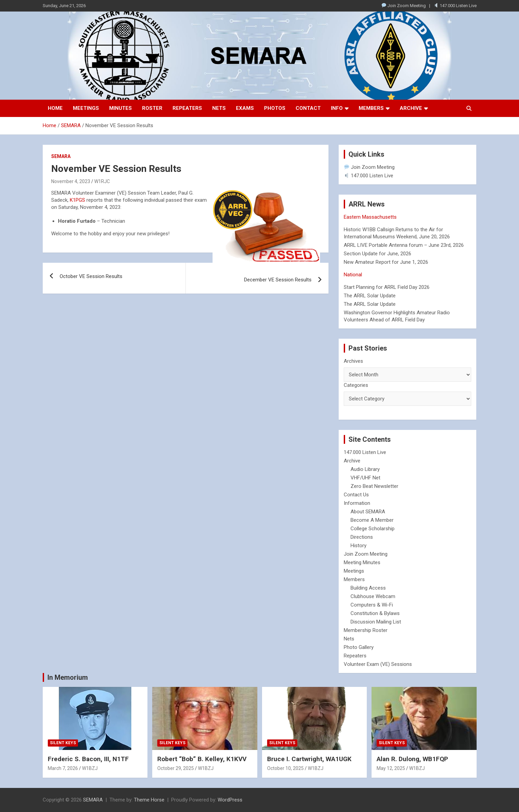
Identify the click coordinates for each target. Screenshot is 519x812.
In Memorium (68, 677)
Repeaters (187, 108)
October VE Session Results (91, 276)
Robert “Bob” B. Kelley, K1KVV (202, 759)
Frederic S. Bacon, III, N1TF (88, 759)
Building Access (368, 588)
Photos (275, 108)
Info (337, 108)
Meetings (86, 108)
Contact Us (356, 495)
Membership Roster (366, 630)
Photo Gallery (359, 647)
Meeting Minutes (362, 562)
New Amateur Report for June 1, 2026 (386, 262)
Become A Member (372, 520)
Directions (362, 537)
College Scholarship (373, 529)
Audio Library (365, 469)
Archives (353, 361)
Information (357, 503)
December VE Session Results (278, 280)
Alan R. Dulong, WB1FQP (412, 759)
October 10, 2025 (285, 768)
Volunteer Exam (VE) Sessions (378, 664)
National (353, 275)
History (358, 546)
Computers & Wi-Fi (372, 605)
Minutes (121, 108)
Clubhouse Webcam (373, 596)
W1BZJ (90, 768)
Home (55, 108)
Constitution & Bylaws (375, 613)
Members (371, 108)
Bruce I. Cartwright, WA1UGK (309, 759)
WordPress (230, 800)
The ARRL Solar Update (370, 296)
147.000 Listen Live (455, 6)
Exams (245, 108)
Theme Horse (149, 800)
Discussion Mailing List (376, 622)
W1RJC (102, 181)
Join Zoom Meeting (404, 6)
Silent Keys (63, 743)
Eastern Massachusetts (370, 217)
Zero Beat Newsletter (374, 486)
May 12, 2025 (391, 768)
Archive (411, 108)
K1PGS (77, 200)
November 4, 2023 (71, 181)
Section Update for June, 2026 (377, 254)
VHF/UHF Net (365, 478)
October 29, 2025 (176, 768)
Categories (356, 385)
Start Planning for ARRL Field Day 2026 (387, 287)
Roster (152, 108)
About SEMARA (368, 512)
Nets (219, 108)
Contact (308, 108)
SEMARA (61, 156)
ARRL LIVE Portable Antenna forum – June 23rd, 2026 (404, 245)
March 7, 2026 (63, 768)
